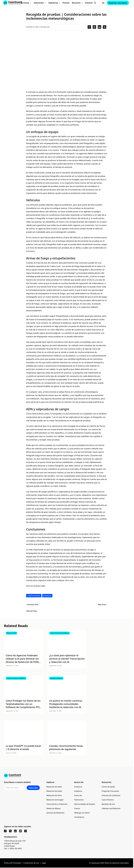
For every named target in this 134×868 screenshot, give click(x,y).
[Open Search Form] (95, 3)
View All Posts (32, 611)
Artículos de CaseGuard (111, 795)
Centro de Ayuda (108, 787)
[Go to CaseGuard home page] (67, 776)
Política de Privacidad (12, 863)
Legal (44, 863)
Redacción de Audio (54, 791)
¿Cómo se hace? (34, 596)
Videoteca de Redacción (111, 808)
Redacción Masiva (53, 808)
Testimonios (79, 800)
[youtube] (20, 831)
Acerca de (78, 795)
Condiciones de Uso (31, 863)
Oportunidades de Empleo (85, 804)
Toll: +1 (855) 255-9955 (13, 849)
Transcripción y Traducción (57, 804)
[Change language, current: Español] (101, 3)
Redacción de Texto (54, 795)
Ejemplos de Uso (108, 804)
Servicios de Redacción (55, 813)
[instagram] (25, 831)
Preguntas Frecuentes (110, 791)
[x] (10, 831)
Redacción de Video (54, 787)
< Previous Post (32, 605)
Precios (77, 808)
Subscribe (33, 788)
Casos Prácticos (108, 800)
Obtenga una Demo (82, 813)
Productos (78, 787)
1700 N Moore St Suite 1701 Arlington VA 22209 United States (15, 843)
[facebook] (5, 831)
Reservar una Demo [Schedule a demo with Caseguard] (118, 3)
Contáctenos (79, 817)
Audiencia (78, 791)
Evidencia (47, 596)
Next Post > (102, 605)
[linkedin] (15, 831)
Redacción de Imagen (55, 800)
